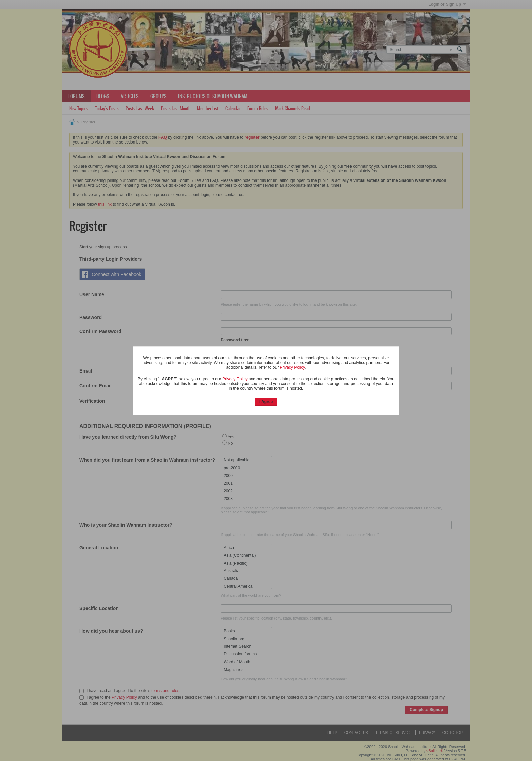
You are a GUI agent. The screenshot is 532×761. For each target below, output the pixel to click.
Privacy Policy (292, 367)
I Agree (266, 402)
